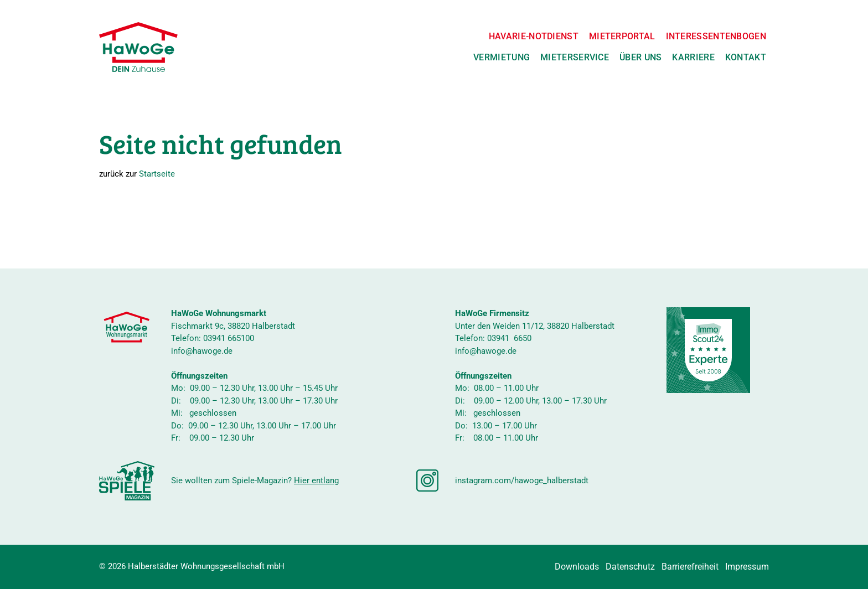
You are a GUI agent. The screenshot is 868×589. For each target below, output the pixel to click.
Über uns (640, 57)
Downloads (577, 567)
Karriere (693, 57)
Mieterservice (575, 57)
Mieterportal (622, 36)
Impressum (747, 567)
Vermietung (502, 57)
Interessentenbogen (716, 36)
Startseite (157, 174)
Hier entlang (316, 480)
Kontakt (746, 57)
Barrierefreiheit (690, 567)
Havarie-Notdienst (534, 36)
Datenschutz (630, 567)
